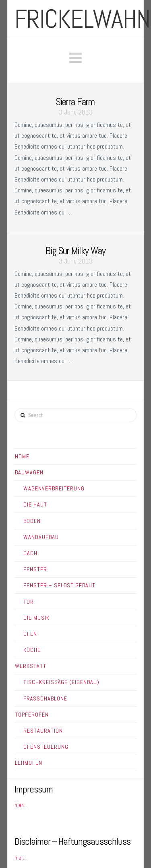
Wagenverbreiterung (54, 488)
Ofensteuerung (46, 747)
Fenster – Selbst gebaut (59, 585)
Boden (32, 521)
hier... (21, 805)
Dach (30, 553)
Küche (32, 650)
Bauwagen (29, 472)
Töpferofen (32, 715)
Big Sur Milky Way (75, 251)
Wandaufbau (41, 537)
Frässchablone (45, 698)
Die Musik (36, 618)
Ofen (30, 634)
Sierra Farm (75, 102)
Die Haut (35, 504)
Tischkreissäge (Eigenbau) (61, 682)
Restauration (43, 731)
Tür (29, 602)
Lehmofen (29, 763)
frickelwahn (82, 19)
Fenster (35, 569)
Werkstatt (31, 666)
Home (22, 456)
